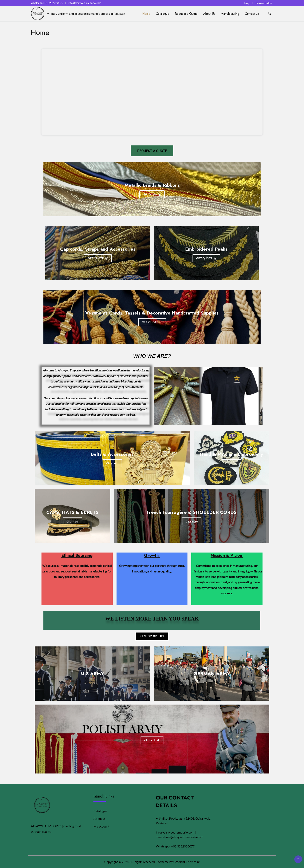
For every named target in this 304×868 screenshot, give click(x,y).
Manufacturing (230, 14)
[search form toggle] (270, 14)
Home (146, 14)
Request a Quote (186, 14)
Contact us (252, 14)
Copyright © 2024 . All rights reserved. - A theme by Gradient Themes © (152, 862)
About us (99, 819)
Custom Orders (264, 3)
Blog (247, 3)
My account (101, 826)
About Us (209, 14)
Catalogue (163, 14)
